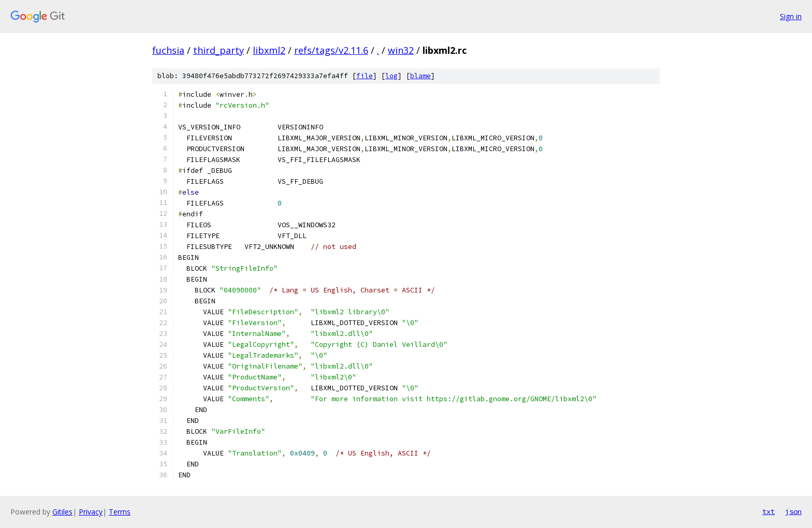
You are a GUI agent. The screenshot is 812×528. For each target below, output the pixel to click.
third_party (219, 50)
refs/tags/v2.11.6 (331, 50)
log (392, 76)
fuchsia (168, 50)
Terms (120, 512)
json (793, 511)
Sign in (791, 16)
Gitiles (62, 512)
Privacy (91, 512)
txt (769, 511)
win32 (401, 50)
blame (421, 76)
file (365, 76)
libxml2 (269, 50)
